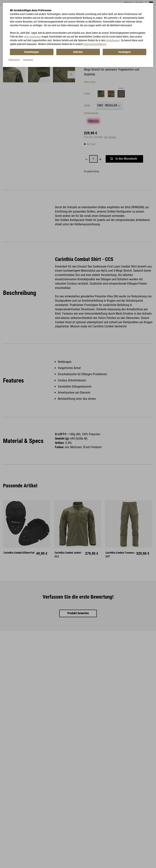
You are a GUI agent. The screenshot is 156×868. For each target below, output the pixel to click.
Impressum (28, 60)
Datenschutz (14, 60)
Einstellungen (113, 40)
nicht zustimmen (32, 37)
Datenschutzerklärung (95, 44)
